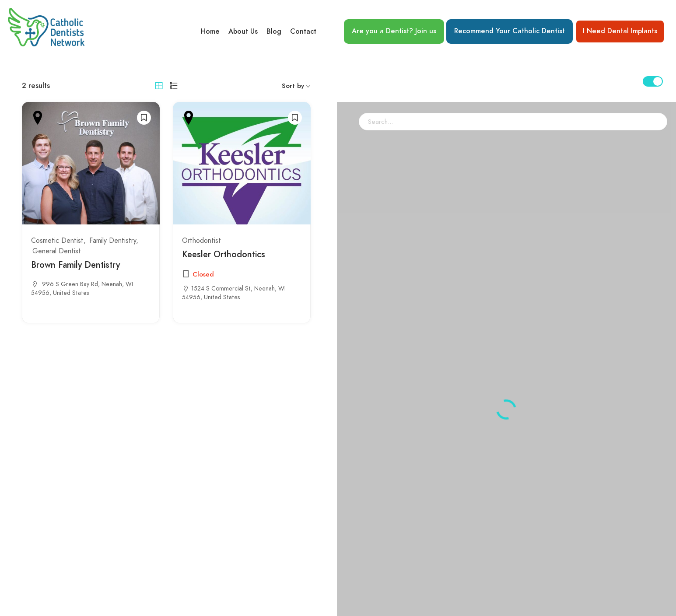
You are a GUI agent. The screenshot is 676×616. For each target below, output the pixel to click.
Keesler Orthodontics (224, 254)
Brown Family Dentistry (75, 265)
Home (210, 31)
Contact (303, 31)
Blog (274, 31)
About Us (243, 31)
